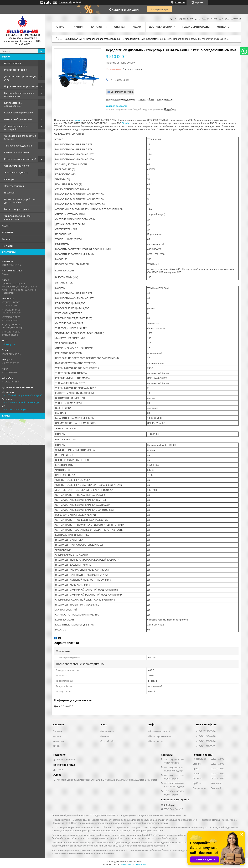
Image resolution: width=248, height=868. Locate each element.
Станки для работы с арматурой (16, 128)
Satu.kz (139, 862)
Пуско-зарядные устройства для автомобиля (20, 201)
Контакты (7, 246)
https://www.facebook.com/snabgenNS (22, 402)
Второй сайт (108, 741)
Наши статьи (156, 741)
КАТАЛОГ (97, 27)
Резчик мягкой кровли (17, 152)
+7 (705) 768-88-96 (206, 741)
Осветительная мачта (17, 166)
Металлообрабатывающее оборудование (19, 94)
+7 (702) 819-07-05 (206, 746)
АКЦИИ (6, 226)
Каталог (57, 736)
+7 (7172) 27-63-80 (206, 731)
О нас (60, 27)
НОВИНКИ (7, 232)
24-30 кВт (165, 39)
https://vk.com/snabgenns (16, 409)
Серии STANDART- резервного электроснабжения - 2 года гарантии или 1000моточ (111, 39)
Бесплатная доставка (122, 92)
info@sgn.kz (9, 344)
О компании (108, 731)
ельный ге (78, 120)
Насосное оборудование (18, 119)
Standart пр (127, 123)
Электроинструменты (16, 172)
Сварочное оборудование (19, 113)
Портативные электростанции (21, 86)
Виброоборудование (16, 70)
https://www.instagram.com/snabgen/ (22, 395)
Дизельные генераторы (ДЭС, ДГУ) (21, 78)
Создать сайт (65, 2)
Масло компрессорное (17, 209)
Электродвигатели (15, 186)
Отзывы (7, 239)
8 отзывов (180, 2)
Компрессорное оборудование (13, 104)
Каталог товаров (11, 63)
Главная (78, 27)
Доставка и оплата (162, 27)
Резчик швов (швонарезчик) (20, 159)
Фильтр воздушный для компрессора (17, 217)
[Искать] (41, 51)
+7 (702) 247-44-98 (206, 736)
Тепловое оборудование (18, 146)
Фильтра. (9, 179)
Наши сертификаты (196, 27)
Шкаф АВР (10, 193)
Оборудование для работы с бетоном (20, 137)
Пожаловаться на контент (133, 865)
